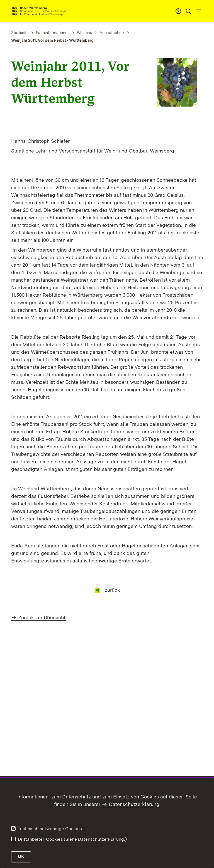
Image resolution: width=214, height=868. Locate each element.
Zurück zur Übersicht (42, 617)
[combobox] (178, 11)
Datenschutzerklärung (134, 804)
